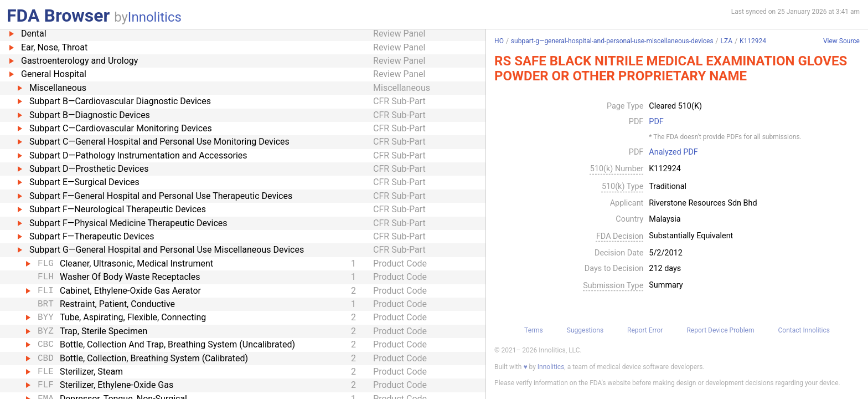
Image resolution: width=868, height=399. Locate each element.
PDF (656, 122)
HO (499, 41)
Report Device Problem (720, 330)
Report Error (645, 330)
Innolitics (155, 17)
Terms (534, 330)
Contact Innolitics (804, 330)
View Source (841, 41)
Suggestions (585, 330)
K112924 (753, 41)
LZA (727, 41)
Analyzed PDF (673, 152)
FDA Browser (58, 16)
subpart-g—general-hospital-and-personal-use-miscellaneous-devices (612, 41)
